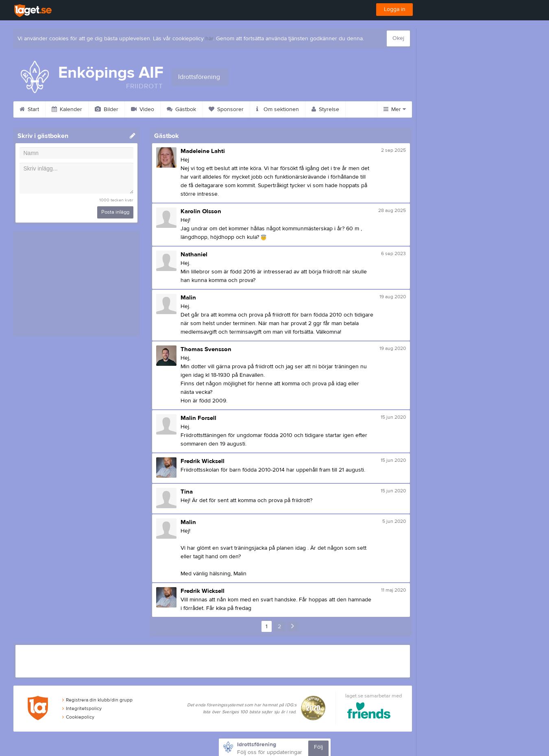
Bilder (107, 109)
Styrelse (325, 109)
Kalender (67, 109)
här (209, 39)
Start (29, 109)
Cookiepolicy (78, 717)
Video (143, 109)
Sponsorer (226, 109)
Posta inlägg (115, 212)
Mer (395, 109)
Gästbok (181, 109)
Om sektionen (278, 109)
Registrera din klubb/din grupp (97, 700)
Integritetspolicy (82, 708)
